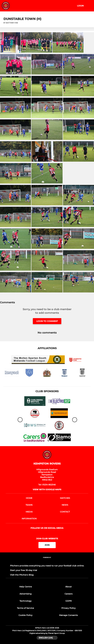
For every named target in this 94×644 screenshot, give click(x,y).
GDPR (69, 601)
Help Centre (26, 587)
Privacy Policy (69, 608)
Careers (69, 594)
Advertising (26, 594)
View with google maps (47, 489)
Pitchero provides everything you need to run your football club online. (47, 566)
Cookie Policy (25, 615)
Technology (26, 601)
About (68, 587)
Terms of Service (25, 608)
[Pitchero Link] (47, 561)
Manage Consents (68, 615)
